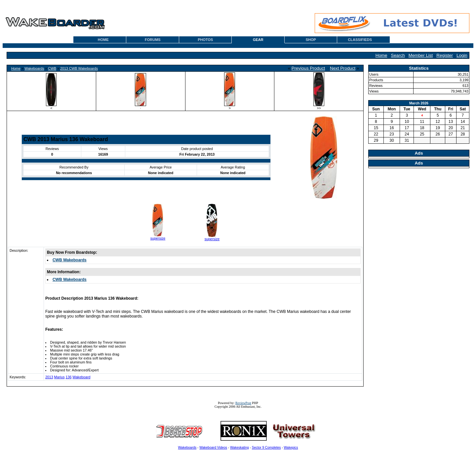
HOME (103, 40)
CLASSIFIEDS (360, 40)
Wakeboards (34, 68)
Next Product (343, 68)
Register (445, 55)
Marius (59, 377)
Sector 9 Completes (266, 448)
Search (398, 55)
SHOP (311, 40)
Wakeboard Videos (213, 448)
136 (69, 377)
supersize (158, 238)
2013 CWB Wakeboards (79, 68)
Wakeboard (81, 377)
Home (381, 55)
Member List (421, 55)
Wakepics (291, 448)
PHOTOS (205, 40)
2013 (49, 377)
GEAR (258, 40)
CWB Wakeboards (70, 260)
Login (462, 55)
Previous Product (308, 68)
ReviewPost (243, 403)
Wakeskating (239, 448)
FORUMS (153, 40)
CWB (52, 68)
